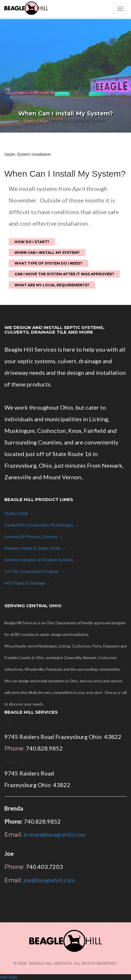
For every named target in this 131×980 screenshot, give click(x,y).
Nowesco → (35, 548)
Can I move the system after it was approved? (64, 274)
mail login (9, 977)
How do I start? (32, 242)
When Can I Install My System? (47, 253)
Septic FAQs (36, 121)
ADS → (28, 583)
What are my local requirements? (52, 285)
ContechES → (42, 525)
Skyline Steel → (19, 513)
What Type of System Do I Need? (48, 263)
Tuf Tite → (34, 572)
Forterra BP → (34, 537)
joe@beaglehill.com (49, 880)
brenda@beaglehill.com (54, 834)
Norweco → (42, 560)
